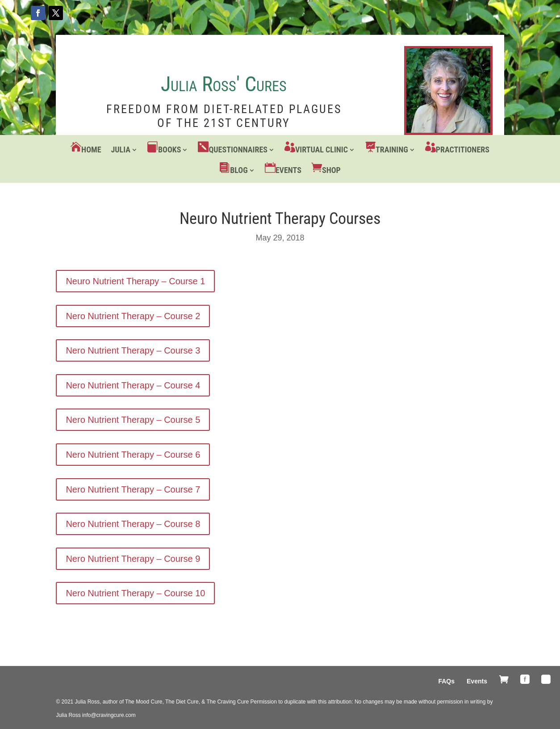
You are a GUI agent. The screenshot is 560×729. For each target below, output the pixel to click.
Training (392, 150)
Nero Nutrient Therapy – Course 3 (133, 350)
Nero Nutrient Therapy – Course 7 (133, 489)
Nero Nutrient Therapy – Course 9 (133, 559)
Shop (331, 170)
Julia (121, 150)
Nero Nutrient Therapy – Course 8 (133, 524)
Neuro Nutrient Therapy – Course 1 (135, 281)
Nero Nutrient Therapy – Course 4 (133, 385)
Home (91, 150)
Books (170, 150)
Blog (239, 170)
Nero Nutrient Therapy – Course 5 (133, 420)
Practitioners (463, 150)
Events (288, 170)
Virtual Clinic (322, 150)
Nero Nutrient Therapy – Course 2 (133, 316)
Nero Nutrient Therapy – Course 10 (135, 593)
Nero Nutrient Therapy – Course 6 (133, 455)
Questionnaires (238, 150)
